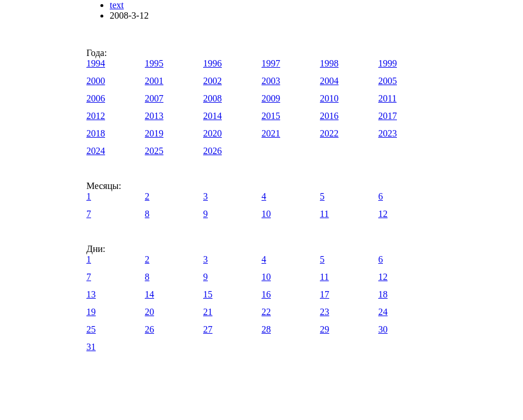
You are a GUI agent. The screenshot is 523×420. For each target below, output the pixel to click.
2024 (96, 151)
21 (208, 312)
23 (325, 312)
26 (149, 329)
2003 (271, 81)
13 (91, 294)
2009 (271, 98)
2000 (96, 81)
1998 (329, 63)
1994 (96, 63)
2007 (154, 98)
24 (383, 312)
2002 (212, 81)
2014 (212, 116)
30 (383, 329)
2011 (387, 98)
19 (91, 312)
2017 (388, 116)
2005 (388, 81)
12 (383, 214)
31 (91, 347)
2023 (388, 133)
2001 (154, 81)
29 (325, 329)
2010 (329, 98)
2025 (154, 151)
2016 (329, 116)
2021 (271, 133)
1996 (212, 63)
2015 (271, 116)
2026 (212, 151)
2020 (212, 133)
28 (266, 329)
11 (324, 214)
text (117, 5)
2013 (154, 116)
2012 (96, 116)
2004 (329, 81)
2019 (154, 133)
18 (383, 294)
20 (149, 312)
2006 (96, 98)
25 (91, 329)
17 (325, 294)
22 (266, 312)
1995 (154, 63)
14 (149, 294)
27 (208, 329)
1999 (388, 63)
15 (208, 294)
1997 (271, 63)
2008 (212, 98)
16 (266, 294)
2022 (329, 133)
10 (266, 214)
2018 (96, 133)
